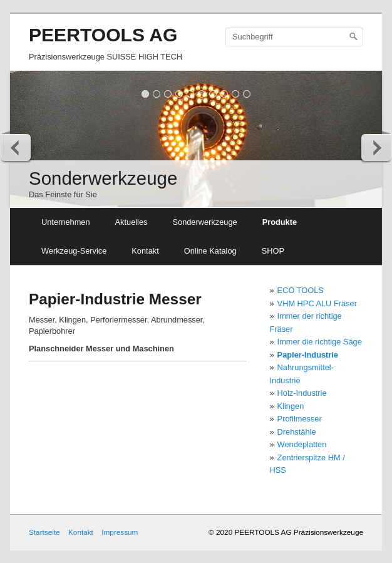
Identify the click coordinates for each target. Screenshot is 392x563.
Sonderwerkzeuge (204, 222)
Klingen (291, 406)
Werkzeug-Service (74, 251)
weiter (376, 147)
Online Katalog (210, 251)
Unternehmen (66, 222)
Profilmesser (300, 419)
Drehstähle (297, 432)
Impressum (120, 532)
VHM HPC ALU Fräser (317, 303)
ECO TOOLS (301, 290)
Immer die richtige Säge (320, 342)
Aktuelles (132, 222)
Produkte (280, 222)
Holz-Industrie (302, 393)
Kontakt (145, 251)
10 (247, 94)
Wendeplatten (302, 444)
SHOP (273, 251)
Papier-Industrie (308, 355)
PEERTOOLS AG (103, 35)
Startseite (44, 532)
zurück (16, 147)
